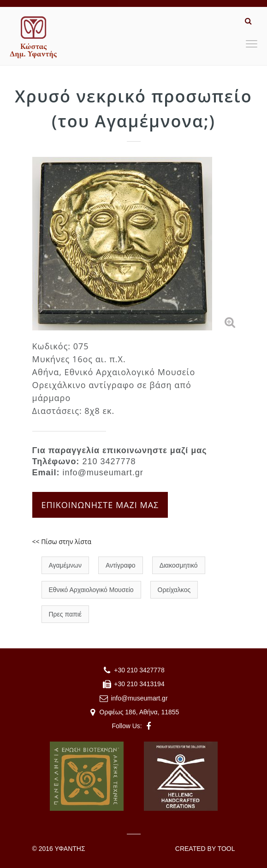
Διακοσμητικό (179, 565)
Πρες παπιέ (65, 614)
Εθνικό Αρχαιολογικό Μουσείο (91, 590)
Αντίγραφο (121, 565)
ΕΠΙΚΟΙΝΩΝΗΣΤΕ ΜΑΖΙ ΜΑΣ (100, 505)
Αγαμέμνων (65, 565)
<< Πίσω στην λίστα (62, 542)
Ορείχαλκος (174, 590)
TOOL (226, 849)
